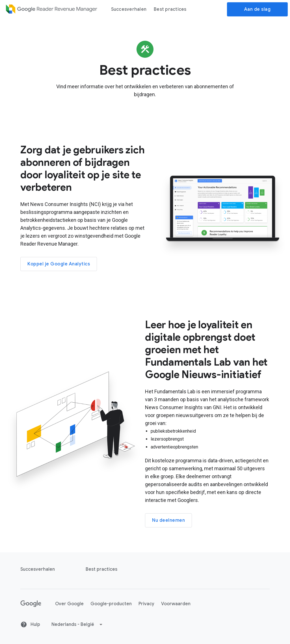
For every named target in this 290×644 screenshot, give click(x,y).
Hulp (30, 624)
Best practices (170, 9)
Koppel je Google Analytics (59, 264)
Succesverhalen (129, 9)
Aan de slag (257, 9)
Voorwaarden (176, 604)
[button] (77, 624)
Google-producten (111, 604)
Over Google (69, 604)
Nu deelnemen (168, 520)
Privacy (146, 604)
